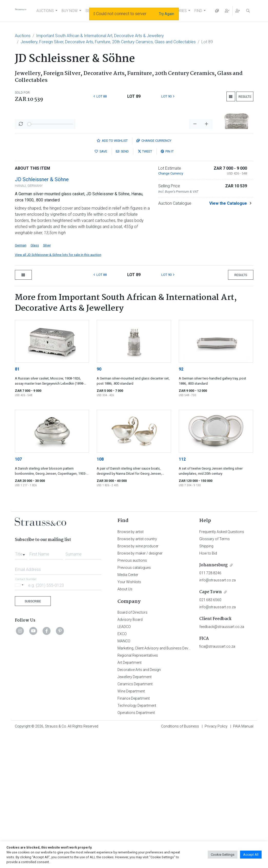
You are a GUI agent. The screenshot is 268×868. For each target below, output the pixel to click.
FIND (198, 11)
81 (17, 503)
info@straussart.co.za (217, 714)
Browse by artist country (137, 673)
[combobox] (21, 687)
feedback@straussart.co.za (222, 761)
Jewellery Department (135, 811)
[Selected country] (20, 719)
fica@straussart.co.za (217, 780)
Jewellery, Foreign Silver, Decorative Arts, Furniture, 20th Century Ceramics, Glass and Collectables (108, 42)
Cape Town (211, 726)
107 (18, 593)
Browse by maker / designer (140, 687)
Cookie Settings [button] (223, 855)
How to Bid (208, 687)
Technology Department (137, 840)
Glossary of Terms (215, 673)
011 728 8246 (210, 707)
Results (245, 97)
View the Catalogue (228, 337)
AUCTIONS (45, 11)
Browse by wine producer (138, 680)
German (21, 379)
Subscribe (33, 735)
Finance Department (134, 832)
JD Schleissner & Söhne (42, 313)
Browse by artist (131, 666)
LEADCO (124, 761)
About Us (125, 723)
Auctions (23, 36)
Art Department (130, 797)
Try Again (166, 14)
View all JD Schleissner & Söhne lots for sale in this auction (58, 389)
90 (99, 503)
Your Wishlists (129, 716)
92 (181, 503)
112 (182, 593)
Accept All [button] (251, 855)
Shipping (206, 680)
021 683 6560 (210, 734)
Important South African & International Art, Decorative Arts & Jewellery (100, 36)
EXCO (122, 768)
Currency (154, 275)
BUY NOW (70, 11)
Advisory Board (130, 754)
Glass (35, 379)
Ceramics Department (135, 818)
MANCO (124, 775)
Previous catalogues (134, 702)
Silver (47, 379)
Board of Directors (132, 746)
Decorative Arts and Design (139, 804)
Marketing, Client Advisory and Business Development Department (170, 782)
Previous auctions (132, 695)
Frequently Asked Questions (222, 666)
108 (100, 593)
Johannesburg (214, 699)
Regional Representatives (138, 789)
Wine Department (131, 825)
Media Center (128, 709)
